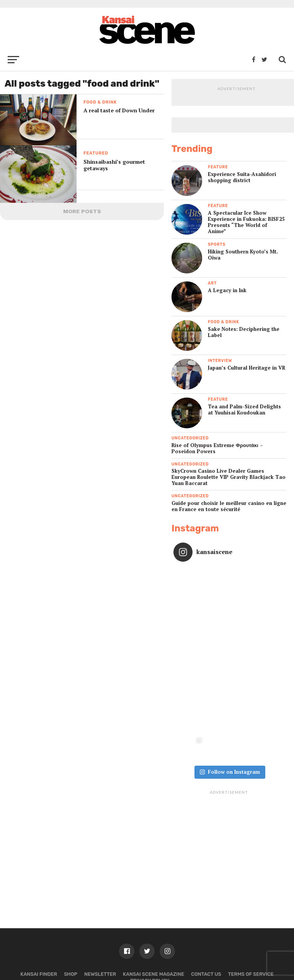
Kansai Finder (39, 918)
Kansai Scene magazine (154, 918)
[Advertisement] (229, 789)
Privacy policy (150, 924)
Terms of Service (251, 918)
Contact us (206, 918)
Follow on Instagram (230, 715)
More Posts (82, 211)
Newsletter (100, 918)
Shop (71, 918)
